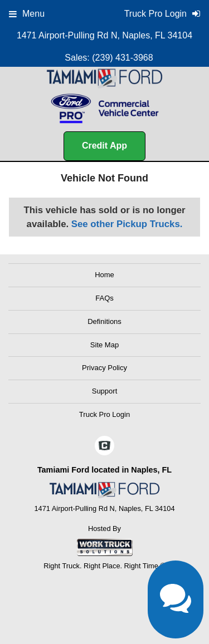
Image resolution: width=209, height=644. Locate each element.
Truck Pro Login (104, 414)
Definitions (104, 321)
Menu (27, 14)
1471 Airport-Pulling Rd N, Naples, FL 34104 (104, 35)
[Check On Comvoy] (104, 446)
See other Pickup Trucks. (127, 224)
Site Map (104, 345)
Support (105, 391)
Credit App (104, 146)
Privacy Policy (104, 368)
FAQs (104, 298)
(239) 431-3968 (122, 58)
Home (104, 275)
